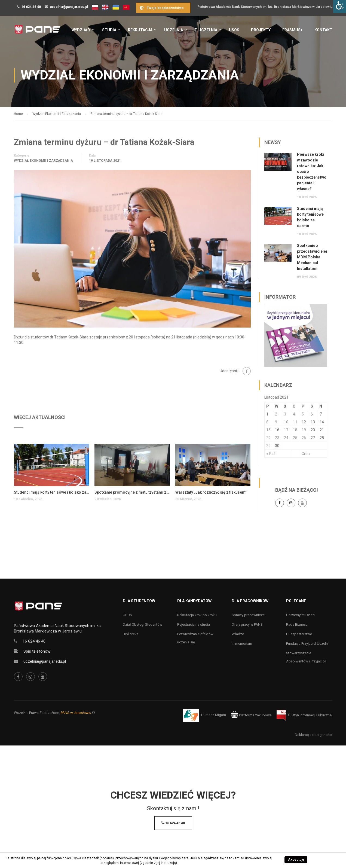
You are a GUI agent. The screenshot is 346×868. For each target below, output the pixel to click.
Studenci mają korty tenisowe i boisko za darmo (52, 492)
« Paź (271, 454)
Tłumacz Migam (213, 715)
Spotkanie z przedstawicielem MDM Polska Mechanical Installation (313, 257)
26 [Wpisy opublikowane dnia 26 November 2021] (304, 438)
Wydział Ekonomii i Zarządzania (43, 161)
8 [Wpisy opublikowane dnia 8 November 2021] (267, 422)
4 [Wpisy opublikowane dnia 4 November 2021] (294, 414)
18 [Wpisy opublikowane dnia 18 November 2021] (295, 430)
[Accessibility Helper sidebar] (339, 7)
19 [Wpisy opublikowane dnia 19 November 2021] (304, 430)
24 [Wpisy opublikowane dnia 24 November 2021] (286, 438)
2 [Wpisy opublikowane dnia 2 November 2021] (276, 414)
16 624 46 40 (31, 7)
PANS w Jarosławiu (76, 713)
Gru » (306, 454)
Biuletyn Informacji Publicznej (304, 715)
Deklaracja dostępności (314, 735)
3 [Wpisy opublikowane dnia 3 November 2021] (285, 414)
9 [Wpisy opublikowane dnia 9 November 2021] (276, 422)
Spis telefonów (37, 651)
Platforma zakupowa (251, 715)
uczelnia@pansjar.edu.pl (69, 7)
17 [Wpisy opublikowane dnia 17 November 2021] (286, 430)
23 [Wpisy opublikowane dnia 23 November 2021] (277, 438)
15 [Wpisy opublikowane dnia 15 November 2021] (268, 430)
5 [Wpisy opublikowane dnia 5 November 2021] (303, 414)
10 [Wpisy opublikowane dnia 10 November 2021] (286, 422)
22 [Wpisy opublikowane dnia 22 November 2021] (268, 438)
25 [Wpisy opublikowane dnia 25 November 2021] (295, 438)
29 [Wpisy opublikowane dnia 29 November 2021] (268, 446)
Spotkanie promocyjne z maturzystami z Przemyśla (132, 492)
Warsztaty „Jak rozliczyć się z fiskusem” (211, 492)
